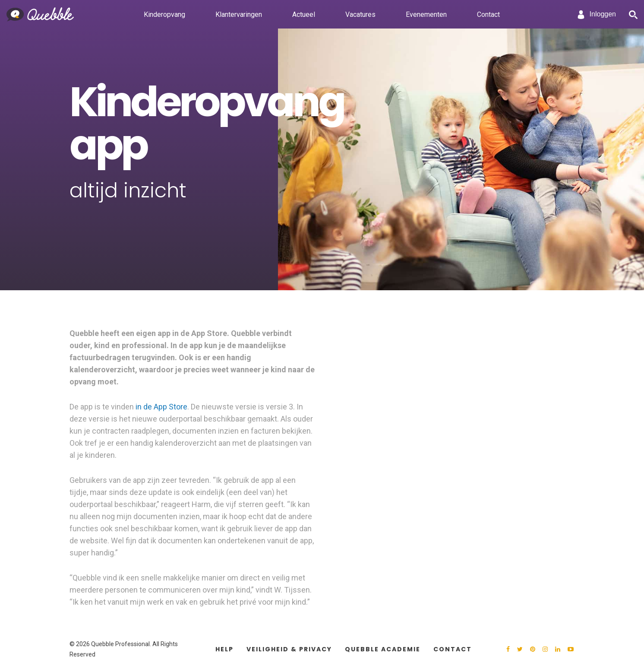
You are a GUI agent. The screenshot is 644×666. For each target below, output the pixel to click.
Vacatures (360, 14)
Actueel (304, 14)
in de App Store (161, 407)
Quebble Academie (383, 649)
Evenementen (426, 14)
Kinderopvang (164, 14)
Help (224, 649)
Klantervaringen (239, 14)
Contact (488, 14)
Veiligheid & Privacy (289, 649)
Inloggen (596, 15)
